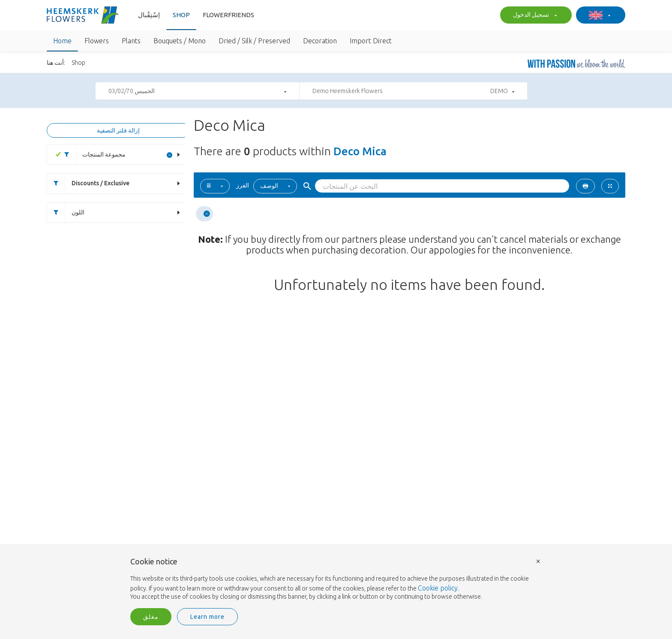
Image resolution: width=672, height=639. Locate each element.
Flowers (97, 41)
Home (62, 41)
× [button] (538, 561)
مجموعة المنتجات (92, 155)
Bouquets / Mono (180, 41)
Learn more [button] (207, 617)
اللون (66, 212)
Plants (131, 41)
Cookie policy (438, 588)
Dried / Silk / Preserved (254, 41)
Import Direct (371, 41)
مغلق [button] (151, 617)
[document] (336, 579)
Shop (181, 15)
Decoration (320, 41)
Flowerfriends (228, 15)
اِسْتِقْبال (149, 15)
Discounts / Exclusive (88, 183)
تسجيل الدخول (534, 15)
